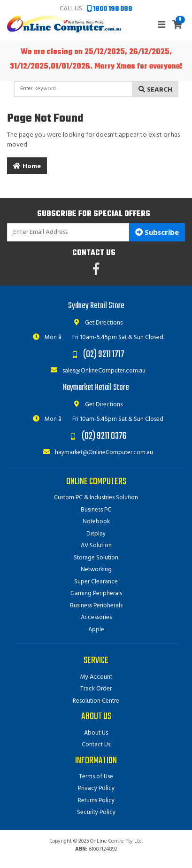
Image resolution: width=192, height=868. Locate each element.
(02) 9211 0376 (104, 436)
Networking (96, 570)
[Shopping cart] (177, 26)
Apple (96, 630)
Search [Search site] (155, 90)
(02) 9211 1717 (104, 354)
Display (96, 534)
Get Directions (96, 323)
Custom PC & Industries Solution (96, 498)
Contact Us (96, 745)
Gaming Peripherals (96, 593)
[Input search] (73, 89)
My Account (96, 677)
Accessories (96, 617)
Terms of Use (96, 777)
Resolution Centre (96, 701)
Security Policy (96, 812)
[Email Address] (68, 232)
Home (27, 167)
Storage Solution (96, 558)
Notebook (96, 522)
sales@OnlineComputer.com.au (96, 371)
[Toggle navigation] (161, 25)
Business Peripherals (96, 606)
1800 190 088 (110, 9)
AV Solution (96, 546)
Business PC (96, 510)
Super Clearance (96, 582)
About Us (96, 733)
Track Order (96, 689)
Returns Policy (96, 801)
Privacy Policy (96, 788)
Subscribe (157, 233)
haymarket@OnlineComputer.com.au (96, 453)
